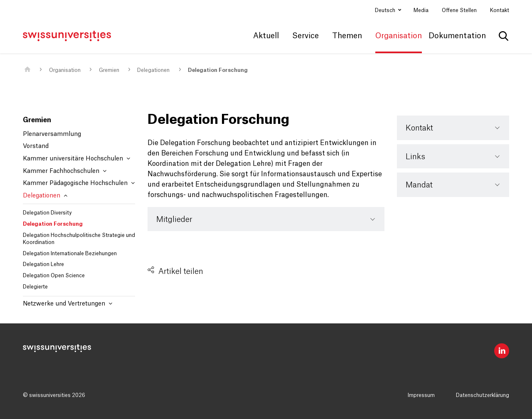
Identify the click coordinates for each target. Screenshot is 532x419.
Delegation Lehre (43, 264)
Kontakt (500, 10)
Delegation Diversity (47, 213)
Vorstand (36, 146)
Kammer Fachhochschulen (65, 171)
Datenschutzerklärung (483, 395)
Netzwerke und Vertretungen (68, 304)
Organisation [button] (399, 36)
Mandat (419, 185)
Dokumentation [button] (457, 36)
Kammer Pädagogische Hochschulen (79, 183)
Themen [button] (347, 36)
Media (421, 10)
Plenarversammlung (52, 134)
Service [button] (305, 36)
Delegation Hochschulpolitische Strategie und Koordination (79, 239)
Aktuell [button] (266, 36)
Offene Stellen (459, 10)
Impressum (421, 395)
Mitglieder (174, 219)
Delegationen (153, 70)
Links (415, 157)
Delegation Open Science (54, 276)
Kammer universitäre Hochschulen (76, 159)
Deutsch (386, 10)
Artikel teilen (181, 271)
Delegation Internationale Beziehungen (70, 254)
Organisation (65, 70)
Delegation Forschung (218, 70)
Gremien (109, 70)
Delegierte (35, 287)
